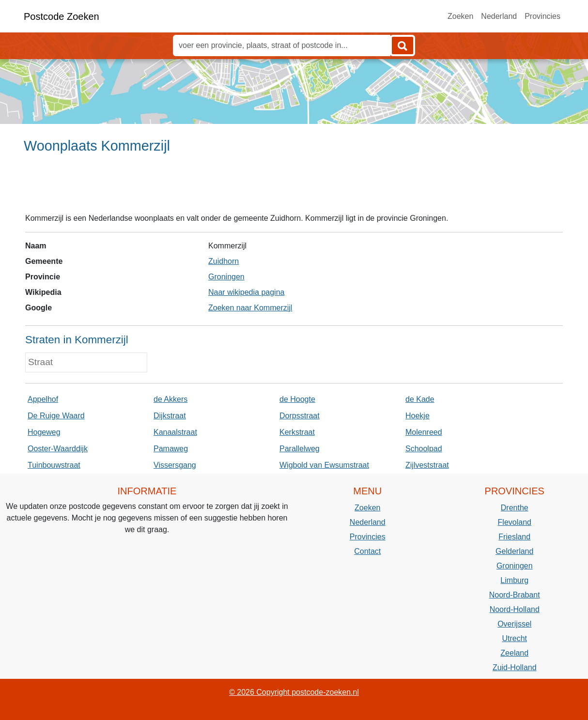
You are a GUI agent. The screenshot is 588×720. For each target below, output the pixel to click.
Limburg (514, 580)
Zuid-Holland (515, 667)
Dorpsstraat (300, 416)
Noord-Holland (515, 609)
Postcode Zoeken (62, 16)
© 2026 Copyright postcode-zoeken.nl (294, 692)
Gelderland (514, 551)
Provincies (542, 16)
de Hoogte (297, 399)
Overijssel (514, 624)
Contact (367, 551)
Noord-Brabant (515, 595)
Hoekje (418, 416)
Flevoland (515, 522)
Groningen (226, 277)
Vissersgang (175, 465)
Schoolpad (424, 449)
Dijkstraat (170, 416)
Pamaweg (171, 449)
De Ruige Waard (56, 416)
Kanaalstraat (175, 432)
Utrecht (514, 638)
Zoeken (460, 16)
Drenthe (515, 508)
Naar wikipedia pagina (246, 292)
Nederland (499, 16)
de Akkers (170, 399)
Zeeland (514, 653)
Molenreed (424, 432)
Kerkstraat (297, 432)
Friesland (514, 537)
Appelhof (43, 399)
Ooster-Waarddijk (58, 449)
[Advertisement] (294, 187)
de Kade (420, 399)
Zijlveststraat (427, 465)
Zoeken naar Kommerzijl (250, 308)
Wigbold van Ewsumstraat (324, 465)
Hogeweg (44, 432)
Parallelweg (300, 449)
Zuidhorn (224, 261)
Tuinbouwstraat (54, 465)
